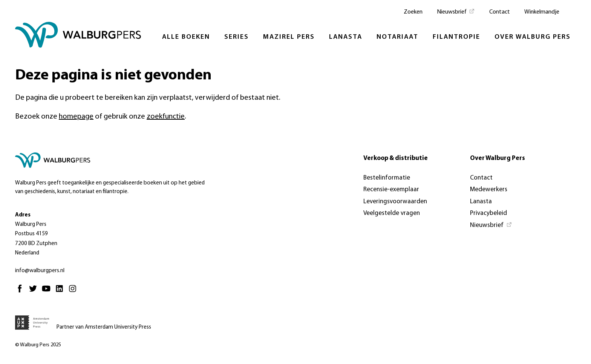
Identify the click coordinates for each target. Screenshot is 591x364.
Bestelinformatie (387, 178)
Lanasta (346, 37)
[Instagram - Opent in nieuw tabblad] (74, 292)
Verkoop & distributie (396, 158)
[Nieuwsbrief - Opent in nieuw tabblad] (456, 11)
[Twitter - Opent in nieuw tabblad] (35, 292)
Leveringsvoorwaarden (395, 202)
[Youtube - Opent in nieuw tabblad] (48, 292)
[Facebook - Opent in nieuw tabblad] (22, 292)
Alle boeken (186, 37)
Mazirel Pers (289, 37)
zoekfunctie (166, 117)
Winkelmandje (542, 12)
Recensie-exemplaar (391, 190)
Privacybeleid (488, 213)
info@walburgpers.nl (40, 271)
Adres (23, 215)
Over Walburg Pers (533, 37)
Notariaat (397, 37)
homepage (76, 117)
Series (237, 37)
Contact (500, 12)
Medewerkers (489, 190)
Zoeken (413, 12)
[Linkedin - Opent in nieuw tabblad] (61, 292)
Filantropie (456, 37)
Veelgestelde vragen (392, 213)
